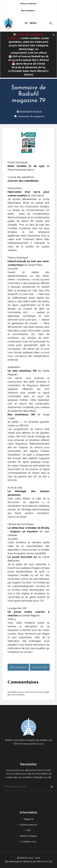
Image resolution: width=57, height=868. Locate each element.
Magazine (29, 819)
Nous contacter (28, 4)
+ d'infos (43, 60)
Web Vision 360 (44, 861)
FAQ (28, 830)
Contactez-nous (29, 842)
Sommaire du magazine (31, 116)
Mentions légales (29, 836)
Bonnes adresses (28, 825)
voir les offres (37, 53)
